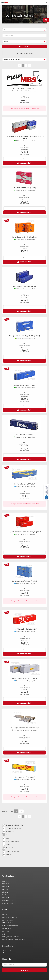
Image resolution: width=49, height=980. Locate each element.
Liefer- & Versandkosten (10, 926)
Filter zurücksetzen (24, 47)
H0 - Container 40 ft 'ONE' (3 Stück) (25, 89)
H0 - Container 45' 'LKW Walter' (24, 484)
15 (16, 811)
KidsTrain (6, 898)
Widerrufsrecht (7, 928)
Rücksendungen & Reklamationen (14, 940)
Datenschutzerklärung (10, 917)
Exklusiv (5, 889)
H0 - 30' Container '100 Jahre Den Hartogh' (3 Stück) (24, 532)
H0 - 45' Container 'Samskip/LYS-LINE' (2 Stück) (24, 336)
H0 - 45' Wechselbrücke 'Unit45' (25, 385)
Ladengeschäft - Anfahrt (10, 937)
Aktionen (5, 892)
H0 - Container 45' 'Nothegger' (25, 777)
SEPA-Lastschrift (8, 923)
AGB (4, 934)
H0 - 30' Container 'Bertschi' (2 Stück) (24, 678)
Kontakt (5, 915)
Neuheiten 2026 (8, 903)
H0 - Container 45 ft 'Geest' (24, 435)
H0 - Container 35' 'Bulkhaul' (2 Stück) (24, 581)
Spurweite (6, 881)
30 (21, 811)
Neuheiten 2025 (8, 900)
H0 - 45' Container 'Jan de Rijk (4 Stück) (25, 237)
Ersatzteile (6, 895)
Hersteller (6, 887)
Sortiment (6, 884)
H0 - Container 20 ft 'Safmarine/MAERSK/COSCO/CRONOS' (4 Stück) (25, 137)
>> (30, 65)
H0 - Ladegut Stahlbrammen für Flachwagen (25, 728)
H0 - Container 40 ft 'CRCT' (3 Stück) (25, 286)
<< (19, 65)
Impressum (6, 931)
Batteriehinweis (8, 920)
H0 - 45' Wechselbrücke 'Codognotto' (24, 629)
